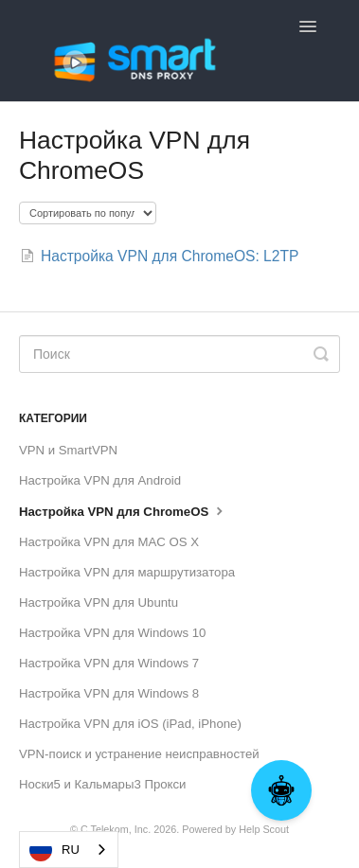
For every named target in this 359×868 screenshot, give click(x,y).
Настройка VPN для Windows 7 (109, 663)
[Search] (179, 354)
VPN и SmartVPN (68, 450)
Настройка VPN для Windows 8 (109, 693)
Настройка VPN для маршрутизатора (127, 572)
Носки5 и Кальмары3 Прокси (102, 784)
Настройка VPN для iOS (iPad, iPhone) (130, 724)
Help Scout (264, 829)
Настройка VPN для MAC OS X (109, 542)
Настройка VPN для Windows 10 (112, 633)
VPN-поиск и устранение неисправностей (139, 754)
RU (54, 850)
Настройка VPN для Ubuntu (99, 602)
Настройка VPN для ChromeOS (123, 510)
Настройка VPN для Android (100, 480)
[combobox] (69, 850)
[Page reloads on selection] (88, 213)
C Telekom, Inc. (116, 829)
